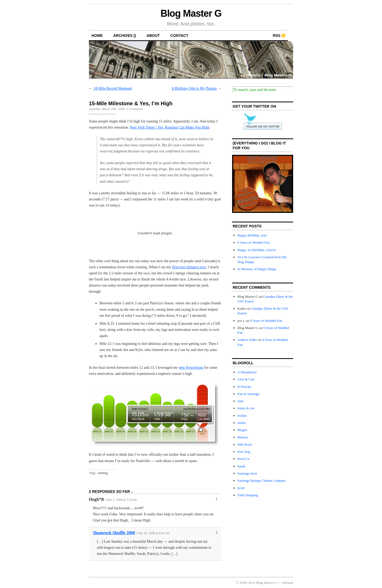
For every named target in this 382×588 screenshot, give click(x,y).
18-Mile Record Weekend (113, 88)
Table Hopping (248, 495)
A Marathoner (247, 372)
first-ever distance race (189, 267)
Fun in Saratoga (248, 394)
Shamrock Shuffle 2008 (114, 533)
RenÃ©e (244, 459)
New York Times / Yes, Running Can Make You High (169, 127)
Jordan (242, 416)
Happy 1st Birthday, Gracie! (257, 250)
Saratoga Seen (247, 473)
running (103, 473)
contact (179, 36)
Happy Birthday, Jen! (252, 235)
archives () (125, 36)
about (153, 36)
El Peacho (244, 387)
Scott (241, 488)
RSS (277, 36)
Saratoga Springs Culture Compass (262, 481)
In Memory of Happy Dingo (257, 269)
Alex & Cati (246, 379)
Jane (240, 401)
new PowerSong (191, 368)
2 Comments (135, 109)
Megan (242, 430)
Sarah (241, 466)
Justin (241, 423)
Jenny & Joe (246, 408)
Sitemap (287, 583)
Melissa (243, 437)
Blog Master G (191, 13)
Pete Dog (244, 452)
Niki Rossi (245, 444)
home (97, 36)
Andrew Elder (247, 340)
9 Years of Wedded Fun (253, 242)
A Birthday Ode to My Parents (194, 88)
